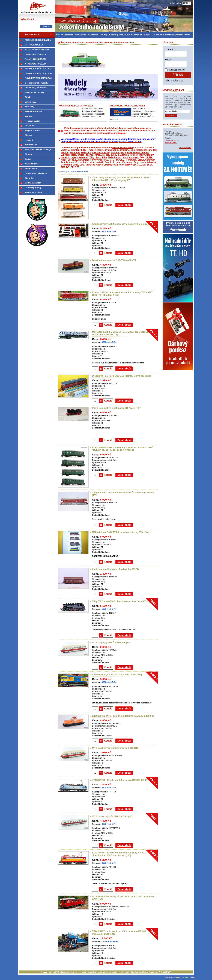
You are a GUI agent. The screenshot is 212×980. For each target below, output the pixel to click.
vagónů (65, 152)
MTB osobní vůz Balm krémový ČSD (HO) (115, 748)
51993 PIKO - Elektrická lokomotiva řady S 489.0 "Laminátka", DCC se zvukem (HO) (119, 854)
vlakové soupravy (101, 152)
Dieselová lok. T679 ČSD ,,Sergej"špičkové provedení (122, 376)
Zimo (76, 165)
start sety (86, 152)
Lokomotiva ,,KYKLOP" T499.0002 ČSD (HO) (117, 675)
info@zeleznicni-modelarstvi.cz (172, 141)
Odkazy (168, 977)
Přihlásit (178, 75)
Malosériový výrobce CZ (96, 160)
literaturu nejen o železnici (74, 157)
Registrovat (177, 81)
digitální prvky (118, 152)
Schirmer (150, 160)
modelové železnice (123, 148)
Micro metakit (96, 162)
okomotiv (75, 152)
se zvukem (123, 150)
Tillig (92, 157)
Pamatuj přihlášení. (177, 70)
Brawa (141, 160)
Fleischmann (115, 157)
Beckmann (66, 165)
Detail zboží (124, 205)
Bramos (70, 162)
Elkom (79, 162)
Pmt (63, 162)
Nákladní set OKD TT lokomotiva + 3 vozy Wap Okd (121, 532)
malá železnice (149, 162)
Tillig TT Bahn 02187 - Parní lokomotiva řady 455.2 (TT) (123, 601)
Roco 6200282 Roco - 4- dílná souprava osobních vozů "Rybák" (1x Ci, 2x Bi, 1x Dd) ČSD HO (123, 449)
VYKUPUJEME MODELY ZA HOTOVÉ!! (127, 106)
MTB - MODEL (117, 160)
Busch (108, 162)
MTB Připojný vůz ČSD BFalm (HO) (112, 643)
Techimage (131, 160)
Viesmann (127, 162)
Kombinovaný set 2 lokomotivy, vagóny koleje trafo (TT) (124, 224)
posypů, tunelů (93, 155)
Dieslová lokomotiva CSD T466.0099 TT (114, 260)
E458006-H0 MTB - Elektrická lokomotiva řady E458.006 (123, 716)
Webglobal (190, 977)
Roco (98, 157)
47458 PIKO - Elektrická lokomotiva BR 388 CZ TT (120, 780)
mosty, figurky (146, 155)
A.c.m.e (117, 162)
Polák (149, 157)
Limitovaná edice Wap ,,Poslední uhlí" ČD (116, 569)
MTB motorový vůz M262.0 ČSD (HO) (113, 816)
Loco (86, 162)
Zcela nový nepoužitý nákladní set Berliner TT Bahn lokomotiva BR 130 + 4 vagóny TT (121, 179)
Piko (104, 157)
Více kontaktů (185, 148)
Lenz (82, 165)
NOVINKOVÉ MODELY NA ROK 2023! (76, 106)
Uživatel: (169, 49)
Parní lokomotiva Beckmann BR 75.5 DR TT (117, 408)
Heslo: (168, 60)
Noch (125, 157)
